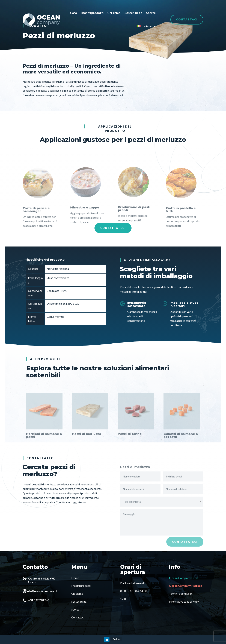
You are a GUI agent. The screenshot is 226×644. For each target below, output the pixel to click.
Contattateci (113, 228)
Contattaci (187, 19)
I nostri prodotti (92, 13)
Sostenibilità (133, 13)
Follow (117, 639)
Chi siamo (114, 13)
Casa (73, 13)
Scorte (151, 13)
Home (75, 578)
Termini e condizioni (181, 593)
